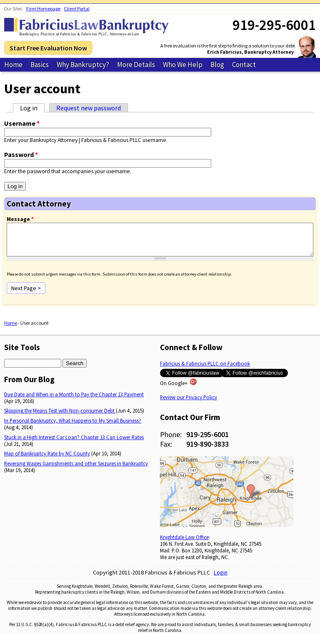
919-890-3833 (207, 450)
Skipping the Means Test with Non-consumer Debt (60, 417)
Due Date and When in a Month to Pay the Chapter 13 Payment (74, 400)
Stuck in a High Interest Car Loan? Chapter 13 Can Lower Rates (74, 443)
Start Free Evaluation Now (48, 48)
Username (22, 123)
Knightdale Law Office (184, 543)
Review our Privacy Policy (189, 403)
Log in (32, 108)
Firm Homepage (43, 9)
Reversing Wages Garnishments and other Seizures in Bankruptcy (76, 470)
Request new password (89, 108)
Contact (244, 65)
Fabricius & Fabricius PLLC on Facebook (205, 370)
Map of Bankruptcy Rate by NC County (47, 460)
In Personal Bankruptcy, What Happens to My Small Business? (73, 427)
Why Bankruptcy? (83, 65)
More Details (136, 65)
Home (13, 65)
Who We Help (183, 65)
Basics (40, 65)
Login (221, 579)
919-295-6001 (207, 441)
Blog (217, 65)
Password (21, 154)
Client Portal (77, 9)
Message (20, 219)
